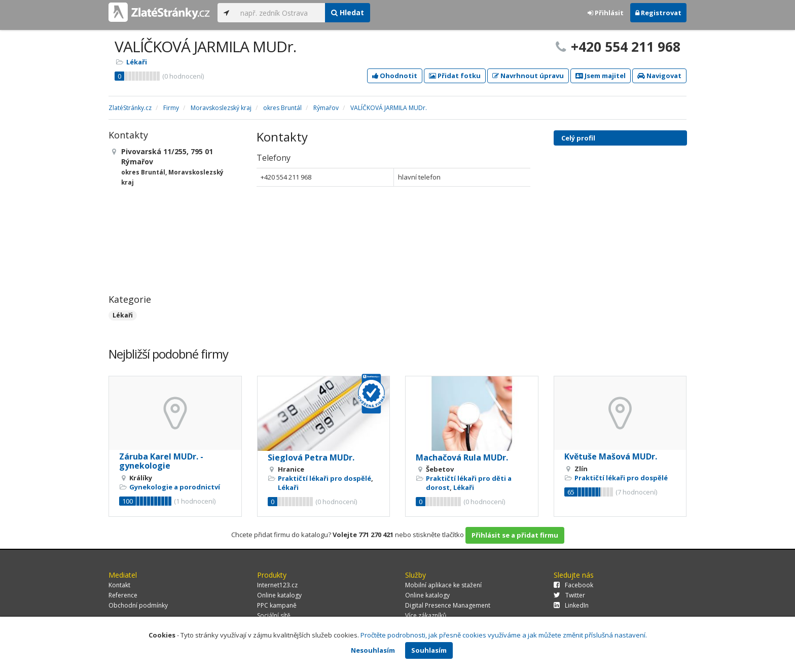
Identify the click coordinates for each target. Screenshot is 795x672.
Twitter (569, 595)
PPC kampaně (277, 605)
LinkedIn (571, 605)
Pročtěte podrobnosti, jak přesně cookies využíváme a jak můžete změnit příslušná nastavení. (504, 635)
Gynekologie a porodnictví (175, 487)
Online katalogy (279, 595)
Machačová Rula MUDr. (462, 457)
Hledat (348, 12)
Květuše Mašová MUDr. (611, 456)
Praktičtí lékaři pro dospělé (324, 478)
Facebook (573, 585)
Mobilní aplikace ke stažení (443, 585)
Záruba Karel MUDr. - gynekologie (161, 461)
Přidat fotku (455, 76)
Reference (123, 595)
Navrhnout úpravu (528, 76)
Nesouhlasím (373, 650)
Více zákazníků (426, 615)
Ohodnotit (395, 76)
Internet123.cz (277, 585)
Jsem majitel (601, 76)
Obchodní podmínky (138, 605)
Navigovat (659, 76)
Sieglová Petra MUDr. (311, 457)
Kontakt (119, 585)
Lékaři (137, 62)
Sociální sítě (274, 615)
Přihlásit (606, 13)
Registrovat (658, 13)
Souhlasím (429, 650)
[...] (280, 13)
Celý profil (578, 138)
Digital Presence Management (448, 605)
